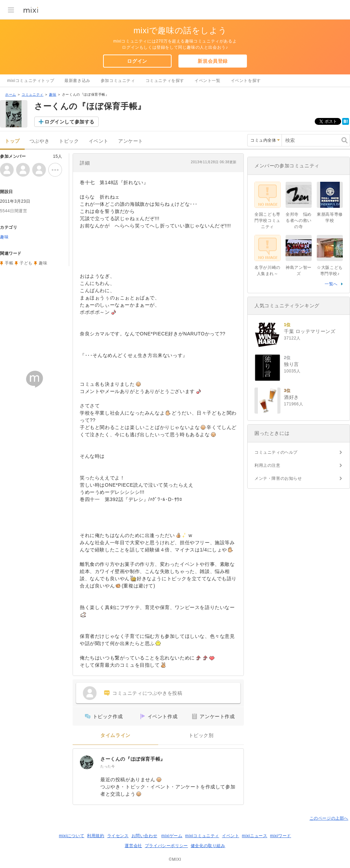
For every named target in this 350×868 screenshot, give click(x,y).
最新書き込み (77, 81)
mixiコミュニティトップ (31, 81)
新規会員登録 (213, 61)
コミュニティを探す (165, 81)
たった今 (108, 766)
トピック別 (201, 735)
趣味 (53, 94)
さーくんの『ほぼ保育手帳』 (133, 759)
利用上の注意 (267, 465)
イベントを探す (246, 81)
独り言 (291, 364)
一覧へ (331, 284)
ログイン (137, 61)
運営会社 (133, 846)
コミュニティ (33, 94)
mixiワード (280, 836)
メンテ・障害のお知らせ (278, 478)
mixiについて (72, 836)
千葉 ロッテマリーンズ (310, 331)
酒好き (291, 397)
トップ (12, 141)
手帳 (9, 263)
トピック (69, 141)
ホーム (11, 94)
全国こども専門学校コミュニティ (267, 221)
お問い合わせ (145, 836)
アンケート (131, 141)
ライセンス (118, 836)
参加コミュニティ (118, 81)
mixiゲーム (172, 836)
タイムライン (115, 735)
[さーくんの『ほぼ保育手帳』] (87, 762)
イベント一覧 (208, 81)
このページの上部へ (329, 818)
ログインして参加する (70, 122)
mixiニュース (254, 836)
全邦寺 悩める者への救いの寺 (299, 221)
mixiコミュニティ (202, 836)
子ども (26, 263)
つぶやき (39, 141)
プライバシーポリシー (166, 846)
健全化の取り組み (208, 846)
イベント (99, 141)
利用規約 (96, 836)
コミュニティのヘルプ (276, 452)
